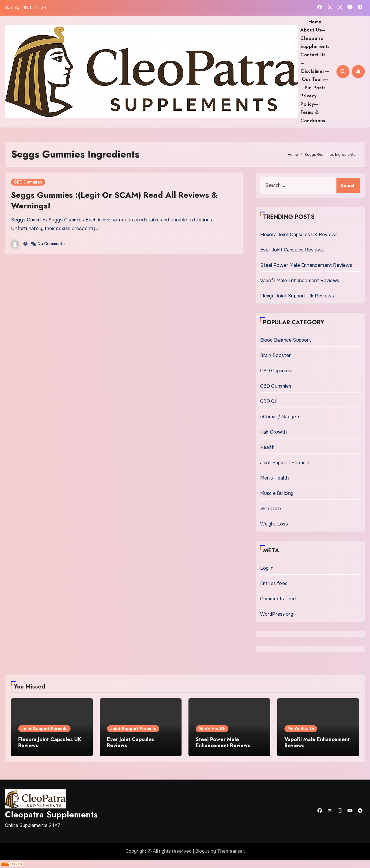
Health (267, 447)
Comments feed (278, 599)
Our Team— (315, 79)
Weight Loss (274, 524)
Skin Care (271, 509)
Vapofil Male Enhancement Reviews (300, 281)
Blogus (202, 851)
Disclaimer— (315, 71)
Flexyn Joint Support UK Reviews (297, 296)
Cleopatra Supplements (51, 814)
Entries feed (274, 583)
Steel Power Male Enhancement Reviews (306, 265)
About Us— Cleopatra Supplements (315, 38)
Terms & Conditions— (315, 116)
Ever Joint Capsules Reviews (292, 250)
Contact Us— (313, 59)
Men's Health (274, 478)
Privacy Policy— (309, 100)
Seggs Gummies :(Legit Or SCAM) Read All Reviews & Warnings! (114, 200)
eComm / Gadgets (280, 417)
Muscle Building (277, 493)
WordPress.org (277, 614)
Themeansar (231, 851)
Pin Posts (315, 88)
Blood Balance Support (286, 340)
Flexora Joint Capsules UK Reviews (299, 235)
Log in (267, 568)
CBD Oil (268, 401)
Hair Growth (273, 432)
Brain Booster (276, 355)
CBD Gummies (28, 182)
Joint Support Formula (285, 463)
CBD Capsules (276, 371)
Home (315, 22)
